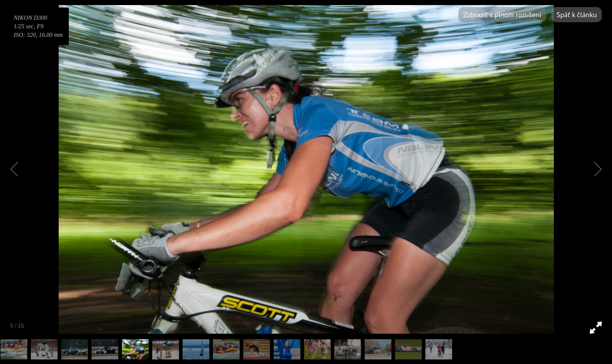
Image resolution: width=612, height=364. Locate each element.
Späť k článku (577, 15)
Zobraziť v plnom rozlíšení (502, 15)
